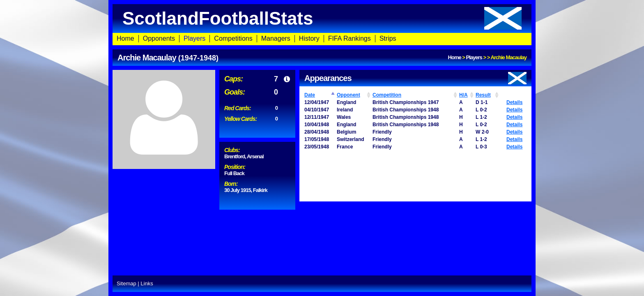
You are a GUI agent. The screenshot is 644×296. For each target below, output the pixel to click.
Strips (388, 38)
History (309, 38)
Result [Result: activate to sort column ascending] (483, 95)
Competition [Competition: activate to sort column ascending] (387, 95)
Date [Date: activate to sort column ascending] (310, 95)
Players (194, 38)
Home (125, 38)
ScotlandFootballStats (322, 18)
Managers (276, 38)
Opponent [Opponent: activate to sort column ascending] (348, 95)
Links (147, 283)
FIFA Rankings (350, 38)
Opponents (159, 38)
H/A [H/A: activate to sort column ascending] (463, 95)
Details (514, 102)
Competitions (233, 38)
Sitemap (126, 283)
